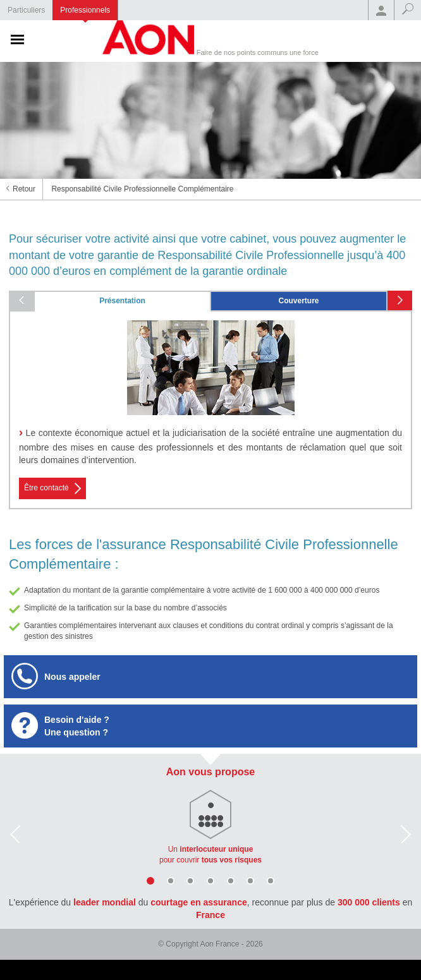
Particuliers (26, 10)
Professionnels (85, 10)
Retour (24, 189)
